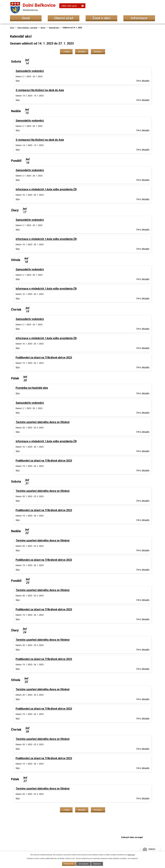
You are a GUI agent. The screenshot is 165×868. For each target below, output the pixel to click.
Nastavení (97, 864)
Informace (139, 18)
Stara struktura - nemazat (27, 28)
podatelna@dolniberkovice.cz (76, 843)
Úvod (26, 18)
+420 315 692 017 (71, 839)
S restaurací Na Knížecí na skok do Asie (40, 90)
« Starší (66, 52)
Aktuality (146, 81)
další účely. (131, 855)
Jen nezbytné (83, 864)
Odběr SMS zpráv (69, 6)
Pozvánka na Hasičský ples (32, 388)
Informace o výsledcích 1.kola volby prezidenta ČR (46, 189)
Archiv (43, 28)
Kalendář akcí (54, 28)
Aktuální (82, 52)
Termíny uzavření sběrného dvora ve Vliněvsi (43, 422)
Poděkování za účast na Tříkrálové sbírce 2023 (44, 357)
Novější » (98, 52)
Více (18, 81)
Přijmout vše (69, 864)
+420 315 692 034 (71, 834)
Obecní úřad (64, 18)
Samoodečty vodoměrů (30, 71)
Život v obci (101, 18)
